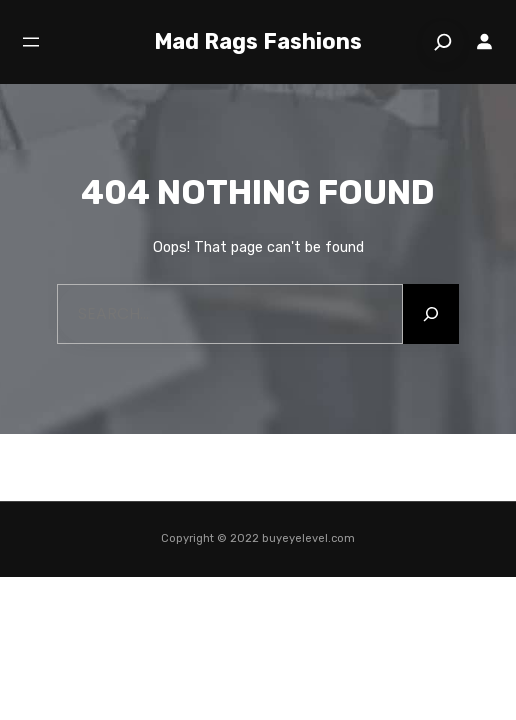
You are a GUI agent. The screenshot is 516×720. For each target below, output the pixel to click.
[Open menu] (31, 42)
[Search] (443, 42)
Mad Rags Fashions (258, 41)
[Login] (485, 42)
